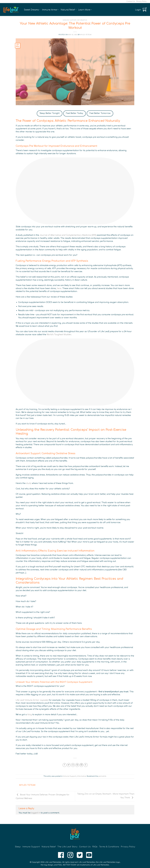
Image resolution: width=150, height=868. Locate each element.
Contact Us (131, 1)
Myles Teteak (86, 35)
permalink (102, 776)
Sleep (18, 847)
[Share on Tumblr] (86, 765)
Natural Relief (69, 10)
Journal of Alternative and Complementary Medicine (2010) (68, 235)
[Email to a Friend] (73, 765)
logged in (36, 813)
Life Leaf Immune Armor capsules (32, 700)
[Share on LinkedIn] (81, 765)
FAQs (95, 847)
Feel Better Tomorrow (100, 113)
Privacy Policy (141, 1)
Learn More (85, 10)
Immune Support (69, 20)
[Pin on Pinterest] (77, 765)
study (29, 483)
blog (30, 715)
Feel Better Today (75, 113)
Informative (82, 20)
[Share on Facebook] (65, 765)
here (59, 288)
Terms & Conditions (109, 847)
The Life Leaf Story (67, 847)
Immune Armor (51, 10)
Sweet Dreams (32, 10)
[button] (138, 10)
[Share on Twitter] (69, 765)
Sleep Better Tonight (50, 113)
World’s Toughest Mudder (59, 335)
